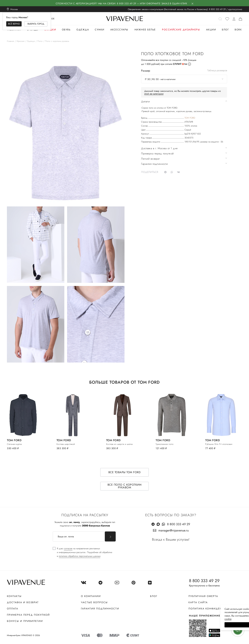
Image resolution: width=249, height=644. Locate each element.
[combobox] (184, 79)
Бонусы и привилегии (25, 621)
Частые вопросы (94, 602)
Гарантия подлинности (100, 609)
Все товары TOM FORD (125, 472)
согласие (68, 548)
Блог (225, 30)
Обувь (66, 30)
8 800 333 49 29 (217, 9)
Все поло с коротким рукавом (125, 486)
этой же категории (154, 94)
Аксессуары (119, 30)
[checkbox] (82, 552)
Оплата (13, 609)
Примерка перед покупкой (28, 615)
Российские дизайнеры (181, 30)
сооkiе (181, 619)
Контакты (14, 596)
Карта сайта (198, 602)
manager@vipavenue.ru (174, 530)
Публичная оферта (203, 596)
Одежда (83, 30)
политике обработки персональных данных (80, 556)
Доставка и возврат (23, 602)
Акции (211, 30)
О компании (91, 596)
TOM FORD (190, 118)
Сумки (100, 30)
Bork (238, 30)
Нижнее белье (145, 30)
